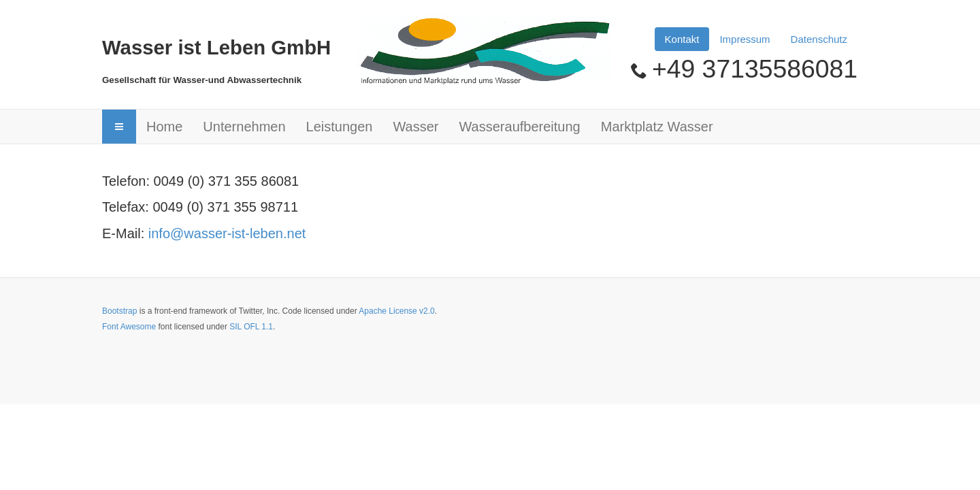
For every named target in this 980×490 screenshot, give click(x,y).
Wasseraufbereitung (519, 127)
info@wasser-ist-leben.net (227, 233)
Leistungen (340, 127)
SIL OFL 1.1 (251, 327)
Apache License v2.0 (396, 311)
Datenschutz (819, 39)
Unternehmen (244, 127)
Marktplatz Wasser (657, 127)
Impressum (745, 39)
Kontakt (682, 39)
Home (164, 127)
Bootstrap (119, 311)
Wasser (415, 127)
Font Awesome (129, 327)
